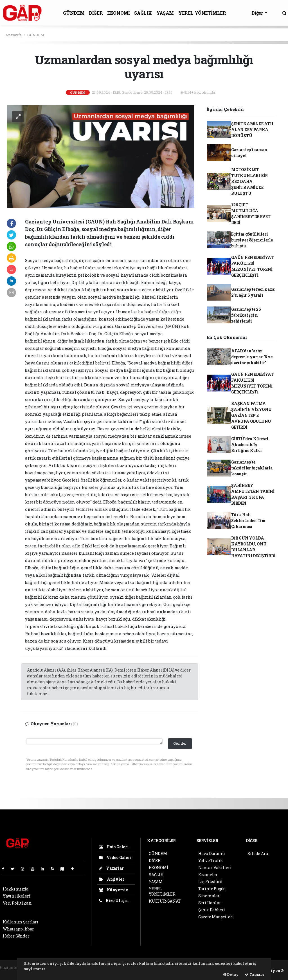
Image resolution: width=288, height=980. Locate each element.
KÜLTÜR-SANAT (165, 901)
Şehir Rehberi (212, 910)
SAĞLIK (143, 13)
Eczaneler (208, 875)
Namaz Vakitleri (215, 868)
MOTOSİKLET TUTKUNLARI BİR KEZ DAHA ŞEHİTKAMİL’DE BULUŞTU (249, 181)
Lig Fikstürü (210, 882)
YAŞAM (165, 13)
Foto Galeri (114, 847)
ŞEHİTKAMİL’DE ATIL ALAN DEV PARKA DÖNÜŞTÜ (253, 130)
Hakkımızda (16, 889)
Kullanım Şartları (21, 922)
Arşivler (112, 879)
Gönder (180, 743)
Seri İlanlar (210, 903)
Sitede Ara (258, 853)
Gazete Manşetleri (216, 917)
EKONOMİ (118, 13)
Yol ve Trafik (211, 861)
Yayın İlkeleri (17, 896)
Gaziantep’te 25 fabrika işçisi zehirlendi (246, 315)
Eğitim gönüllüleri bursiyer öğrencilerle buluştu (252, 240)
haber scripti (13, 973)
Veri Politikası (17, 903)
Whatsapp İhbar (18, 929)
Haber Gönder (16, 936)
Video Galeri (115, 857)
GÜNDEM (74, 13)
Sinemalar (209, 896)
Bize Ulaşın (114, 900)
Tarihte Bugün (212, 889)
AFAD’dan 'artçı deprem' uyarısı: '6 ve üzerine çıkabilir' (252, 357)
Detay (231, 974)
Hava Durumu (211, 853)
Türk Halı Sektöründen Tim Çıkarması (248, 521)
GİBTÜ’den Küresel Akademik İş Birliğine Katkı (250, 445)
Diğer (258, 13)
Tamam (255, 974)
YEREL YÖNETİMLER (202, 13)
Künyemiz (113, 890)
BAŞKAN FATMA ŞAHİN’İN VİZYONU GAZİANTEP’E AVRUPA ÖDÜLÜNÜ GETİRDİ (251, 415)
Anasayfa (14, 35)
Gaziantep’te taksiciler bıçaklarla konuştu (252, 468)
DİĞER (96, 13)
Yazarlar (111, 868)
